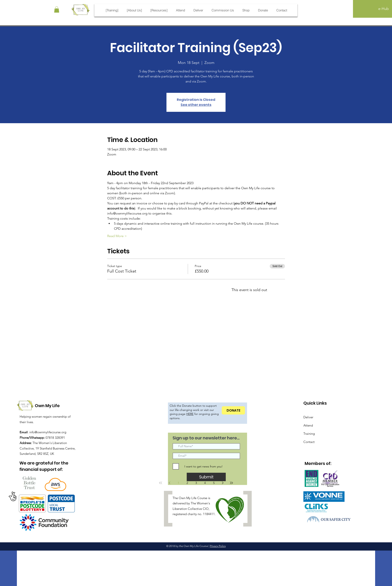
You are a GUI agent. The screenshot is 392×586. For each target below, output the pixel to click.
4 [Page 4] (205, 483)
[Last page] (231, 483)
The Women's (200, 503)
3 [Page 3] (196, 483)
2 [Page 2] (187, 483)
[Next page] (223, 483)
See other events (196, 105)
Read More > (117, 236)
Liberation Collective (187, 509)
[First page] (161, 483)
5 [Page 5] (214, 483)
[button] (57, 9)
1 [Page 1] (178, 483)
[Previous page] (169, 483)
